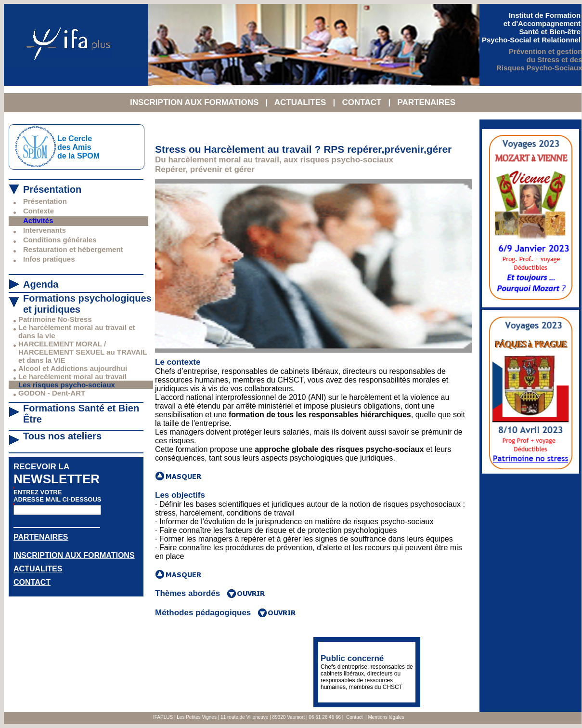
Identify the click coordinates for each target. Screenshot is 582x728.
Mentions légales (386, 717)
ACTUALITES (301, 102)
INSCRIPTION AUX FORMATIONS (195, 102)
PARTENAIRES (426, 102)
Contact (354, 717)
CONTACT (363, 102)
